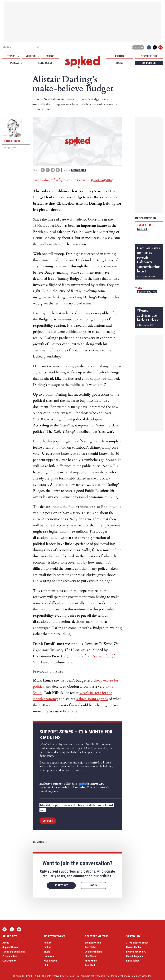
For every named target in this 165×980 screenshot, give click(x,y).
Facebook (149, 47)
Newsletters (149, 56)
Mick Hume (91, 961)
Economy (70, 711)
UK (84, 170)
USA (46, 965)
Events (119, 56)
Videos (50, 56)
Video (139, 288)
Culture (47, 947)
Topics (11, 56)
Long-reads (45, 63)
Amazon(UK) (103, 656)
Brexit (47, 952)
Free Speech (50, 961)
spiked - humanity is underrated (82, 62)
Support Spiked (10, 947)
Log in (138, 47)
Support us (149, 63)
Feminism (49, 956)
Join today (61, 885)
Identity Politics (147, 292)
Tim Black (90, 965)
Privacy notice (10, 956)
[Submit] (38, 47)
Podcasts (16, 63)
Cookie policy (9, 961)
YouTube (160, 47)
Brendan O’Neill (93, 943)
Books (119, 63)
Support (48, 821)
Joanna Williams (94, 952)
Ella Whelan (91, 956)
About (6, 943)
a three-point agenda (92, 699)
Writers (31, 56)
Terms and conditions (14, 952)
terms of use (73, 976)
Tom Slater (143, 225)
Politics (76, 170)
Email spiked (133, 961)
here (69, 662)
